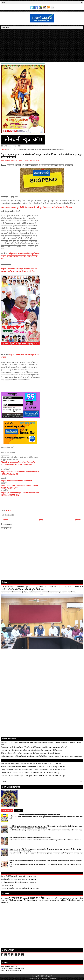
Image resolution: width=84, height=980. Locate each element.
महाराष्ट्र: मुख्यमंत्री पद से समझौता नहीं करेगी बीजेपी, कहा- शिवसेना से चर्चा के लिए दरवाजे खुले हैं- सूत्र (27, 770)
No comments (34, 160)
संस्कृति (75, 900)
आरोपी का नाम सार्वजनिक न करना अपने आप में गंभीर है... (16, 888)
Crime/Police (16, 898)
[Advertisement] (42, 45)
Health (62, 898)
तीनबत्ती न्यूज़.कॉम (48, 976)
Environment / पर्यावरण (52, 898)
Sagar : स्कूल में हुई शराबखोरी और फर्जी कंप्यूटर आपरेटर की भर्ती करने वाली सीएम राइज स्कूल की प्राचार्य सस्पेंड (42, 155)
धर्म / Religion (11, 900)
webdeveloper (35, 979)
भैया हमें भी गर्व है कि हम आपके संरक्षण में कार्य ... (14, 876)
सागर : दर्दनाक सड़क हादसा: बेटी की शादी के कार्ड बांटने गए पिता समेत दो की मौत (30, 838)
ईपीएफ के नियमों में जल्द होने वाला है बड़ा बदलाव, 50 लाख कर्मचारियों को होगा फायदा (23, 767)
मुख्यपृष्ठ (41, 520)
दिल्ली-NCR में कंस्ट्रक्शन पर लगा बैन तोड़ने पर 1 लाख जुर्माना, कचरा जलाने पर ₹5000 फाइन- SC (26, 776)
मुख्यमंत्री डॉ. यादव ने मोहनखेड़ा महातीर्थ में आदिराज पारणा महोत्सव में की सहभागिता (22, 750)
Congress (6, 898)
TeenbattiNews (52, 979)
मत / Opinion (40, 900)
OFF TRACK (75, 898)
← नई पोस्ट (5, 520)
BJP (2, 898)
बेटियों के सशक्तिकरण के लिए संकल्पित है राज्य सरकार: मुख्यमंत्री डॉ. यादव (20, 753)
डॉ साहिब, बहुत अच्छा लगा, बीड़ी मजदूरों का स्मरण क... (15, 882)
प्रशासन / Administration (26, 900)
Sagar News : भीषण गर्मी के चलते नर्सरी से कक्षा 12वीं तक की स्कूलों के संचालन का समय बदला (35, 815)
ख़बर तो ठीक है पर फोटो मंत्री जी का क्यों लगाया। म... (14, 879)
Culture (25, 898)
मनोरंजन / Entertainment (52, 900)
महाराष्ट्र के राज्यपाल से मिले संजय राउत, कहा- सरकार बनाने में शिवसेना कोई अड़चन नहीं (23, 773)
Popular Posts (7, 810)
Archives (18, 810)
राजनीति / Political (66, 900)
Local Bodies (68, 898)
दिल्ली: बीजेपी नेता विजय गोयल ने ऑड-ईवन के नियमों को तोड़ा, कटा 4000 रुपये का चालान (24, 764)
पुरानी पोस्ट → (79, 520)
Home (4, 149)
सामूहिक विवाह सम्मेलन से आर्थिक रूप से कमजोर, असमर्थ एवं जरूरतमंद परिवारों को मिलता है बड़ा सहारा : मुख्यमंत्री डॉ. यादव (33, 756)
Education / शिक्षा (37, 898)
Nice (3, 885)
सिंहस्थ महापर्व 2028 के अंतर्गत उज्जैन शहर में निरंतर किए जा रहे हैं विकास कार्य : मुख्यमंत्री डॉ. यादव (26, 747)
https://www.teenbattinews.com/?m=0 (17, 481)
